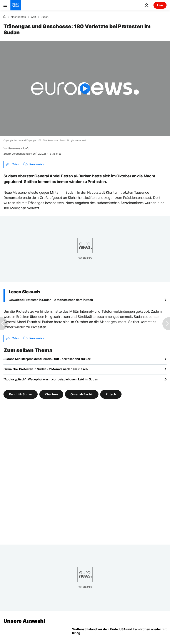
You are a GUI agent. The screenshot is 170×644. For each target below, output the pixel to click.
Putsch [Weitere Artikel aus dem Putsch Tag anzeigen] (111, 394)
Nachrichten (18, 17)
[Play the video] (85, 89)
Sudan (45, 17)
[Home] (5, 17)
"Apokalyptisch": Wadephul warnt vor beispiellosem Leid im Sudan (51, 379)
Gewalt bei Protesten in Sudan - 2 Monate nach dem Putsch (51, 300)
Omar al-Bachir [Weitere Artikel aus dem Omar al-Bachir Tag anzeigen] (82, 394)
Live (160, 5)
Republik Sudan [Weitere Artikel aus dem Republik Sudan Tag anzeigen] (21, 394)
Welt (33, 17)
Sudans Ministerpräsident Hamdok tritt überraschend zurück (47, 359)
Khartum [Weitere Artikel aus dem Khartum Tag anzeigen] (51, 394)
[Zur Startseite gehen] (16, 5)
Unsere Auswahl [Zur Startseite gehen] (24, 621)
